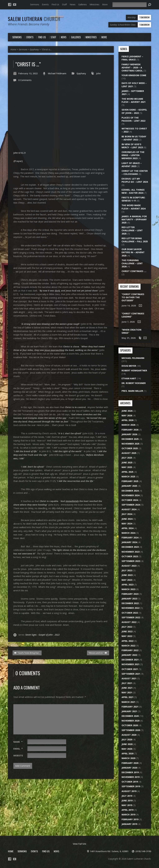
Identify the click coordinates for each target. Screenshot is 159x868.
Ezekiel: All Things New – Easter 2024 (133, 191)
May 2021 (127, 692)
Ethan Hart (129, 378)
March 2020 (128, 758)
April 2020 (127, 753)
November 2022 (131, 608)
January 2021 (129, 711)
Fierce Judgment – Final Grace (132, 58)
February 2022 (130, 650)
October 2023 (130, 556)
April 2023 (127, 585)
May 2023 (127, 580)
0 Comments (25, 80)
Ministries (94, 4)
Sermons (35, 4)
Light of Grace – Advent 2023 (132, 165)
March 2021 (128, 702)
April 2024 (127, 528)
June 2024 (127, 519)
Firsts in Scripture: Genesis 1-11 (133, 199)
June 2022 (127, 631)
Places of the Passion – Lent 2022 (133, 119)
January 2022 (129, 655)
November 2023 (131, 552)
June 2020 (127, 744)
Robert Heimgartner (134, 370)
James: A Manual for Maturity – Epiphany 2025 (134, 219)
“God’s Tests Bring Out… (27, 653)
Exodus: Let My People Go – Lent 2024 (135, 180)
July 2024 (127, 514)
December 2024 (130, 491)
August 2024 (129, 509)
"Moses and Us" (98, 653)
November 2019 (131, 777)
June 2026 (127, 411)
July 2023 (127, 570)
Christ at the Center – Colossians (135, 172)
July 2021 (127, 683)
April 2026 (127, 420)
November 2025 (131, 444)
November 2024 (131, 495)
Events (45, 4)
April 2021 (127, 697)
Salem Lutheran (34, 19)
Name (18, 742)
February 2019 (130, 819)
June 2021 (127, 688)
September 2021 (131, 674)
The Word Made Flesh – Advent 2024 (134, 207)
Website (18, 756)
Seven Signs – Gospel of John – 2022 (134, 111)
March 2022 (128, 646)
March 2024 (128, 533)
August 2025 (129, 453)
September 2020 (131, 730)
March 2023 (128, 589)
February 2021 (130, 707)
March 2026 (128, 425)
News (73, 4)
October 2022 (130, 613)
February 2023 (130, 594)
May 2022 (127, 636)
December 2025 (130, 439)
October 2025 (130, 448)
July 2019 (127, 796)
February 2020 (130, 763)
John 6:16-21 (20, 153)
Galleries (83, 4)
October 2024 (130, 500)
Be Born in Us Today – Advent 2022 (134, 138)
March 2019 (128, 815)
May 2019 (127, 805)
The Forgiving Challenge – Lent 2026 (132, 263)
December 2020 (130, 716)
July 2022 (127, 627)
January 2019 (129, 824)
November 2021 (131, 664)
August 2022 (129, 622)
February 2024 (130, 538)
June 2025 (127, 462)
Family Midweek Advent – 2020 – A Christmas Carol (132, 67)
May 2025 (127, 467)
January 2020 (129, 768)
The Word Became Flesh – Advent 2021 (134, 100)
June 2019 (127, 801)
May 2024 (127, 524)
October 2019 (130, 782)
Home (13, 49)
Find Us (55, 4)
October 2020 (130, 725)
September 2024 (131, 505)
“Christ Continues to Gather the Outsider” (133, 297)
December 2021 (130, 660)
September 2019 (131, 786)
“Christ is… (47, 49)
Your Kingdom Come (134, 75)
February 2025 (130, 481)
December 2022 (130, 603)
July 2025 (127, 458)
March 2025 (128, 477)
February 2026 (130, 430)
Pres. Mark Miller (132, 391)
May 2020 (127, 749)
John (98, 73)
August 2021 (129, 678)
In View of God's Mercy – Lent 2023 (132, 146)
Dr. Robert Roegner (134, 383)
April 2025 (127, 472)
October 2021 (130, 669)
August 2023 (129, 566)
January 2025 (129, 486)
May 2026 (127, 415)
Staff (64, 4)
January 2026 (129, 434)
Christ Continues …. (134, 271)
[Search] (129, 5)
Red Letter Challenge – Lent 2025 (132, 230)
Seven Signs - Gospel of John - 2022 (42, 635)
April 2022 (127, 641)
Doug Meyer (129, 366)
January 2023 (129, 599)
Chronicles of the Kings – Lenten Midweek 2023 (133, 155)
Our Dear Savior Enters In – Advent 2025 (133, 252)
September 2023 (131, 561)
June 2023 (127, 575)
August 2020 (129, 735)
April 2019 (127, 810)
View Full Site (79, 844)
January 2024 (129, 542)
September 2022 (131, 617)
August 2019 (129, 791)
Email (18, 749)
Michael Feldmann (57, 73)
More (105, 4)
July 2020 (127, 739)
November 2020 (131, 721)
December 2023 (130, 547)
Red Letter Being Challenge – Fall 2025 (135, 240)
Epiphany (34, 49)
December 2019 (130, 772)
